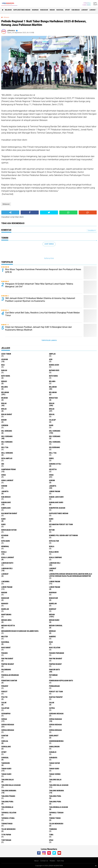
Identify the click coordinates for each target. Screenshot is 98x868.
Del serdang (7, 431)
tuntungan (6, 840)
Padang (4, 653)
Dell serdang (7, 453)
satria (52, 708)
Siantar (5, 736)
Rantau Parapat (56, 697)
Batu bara (6, 376)
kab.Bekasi (76, 10)
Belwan (5, 398)
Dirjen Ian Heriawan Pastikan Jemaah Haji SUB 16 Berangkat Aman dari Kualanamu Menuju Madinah (39, 328)
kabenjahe (6, 508)
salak (4, 703)
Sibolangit (54, 736)
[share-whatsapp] (68, 212)
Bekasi (4, 381)
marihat (53, 609)
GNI (3, 464)
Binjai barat (7, 414)
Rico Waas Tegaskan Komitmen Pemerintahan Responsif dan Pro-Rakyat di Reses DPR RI (43, 271)
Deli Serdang (7, 436)
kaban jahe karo (56, 497)
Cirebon (5, 425)
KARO (3, 524)
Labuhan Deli (7, 568)
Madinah (35, 10)
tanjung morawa (9, 791)
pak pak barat (7, 659)
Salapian (5, 708)
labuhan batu (7, 563)
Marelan (5, 609)
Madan (4, 593)
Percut (4, 692)
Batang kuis (54, 370)
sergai (4, 719)
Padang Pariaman (57, 653)
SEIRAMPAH (6, 714)
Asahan (5, 359)
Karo (51, 519)
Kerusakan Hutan (9, 530)
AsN (51, 359)
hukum (52, 480)
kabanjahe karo (56, 502)
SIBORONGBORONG (56, 741)
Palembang (6, 670)
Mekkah (52, 631)
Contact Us (44, 861)
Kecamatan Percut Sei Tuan (61, 524)
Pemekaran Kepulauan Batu (61, 681)
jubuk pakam (55, 491)
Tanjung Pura (55, 802)
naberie (52, 637)
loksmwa (5, 582)
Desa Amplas (7, 458)
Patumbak (53, 675)
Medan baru (54, 620)
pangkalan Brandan (10, 675)
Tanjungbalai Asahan (59, 807)
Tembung (53, 829)
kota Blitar (54, 541)
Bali (3, 365)
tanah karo (6, 769)
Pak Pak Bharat (56, 659)
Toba (51, 835)
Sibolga (5, 741)
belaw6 (52, 381)
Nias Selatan (55, 648)
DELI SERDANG (7, 442)
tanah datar (54, 763)
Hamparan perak (9, 469)
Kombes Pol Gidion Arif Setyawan (63, 535)
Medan (52, 10)
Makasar (5, 598)
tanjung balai (7, 780)
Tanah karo (54, 769)
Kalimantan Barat (9, 513)
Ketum (52, 530)
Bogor (4, 420)
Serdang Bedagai (56, 714)
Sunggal (5, 758)
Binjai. (52, 414)
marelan (53, 604)
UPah (51, 840)
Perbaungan (54, 686)
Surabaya (53, 758)
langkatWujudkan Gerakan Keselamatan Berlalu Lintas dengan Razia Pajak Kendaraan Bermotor (71, 575)
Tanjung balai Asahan (59, 785)
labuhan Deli (55, 563)
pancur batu (54, 670)
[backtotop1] (96, 866)
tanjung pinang (8, 796)
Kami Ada (60, 861)
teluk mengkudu (56, 824)
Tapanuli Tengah (56, 813)
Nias (51, 642)
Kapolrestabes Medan (22, 10)
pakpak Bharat (55, 664)
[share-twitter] (49, 212)
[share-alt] (10, 212)
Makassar (44, 10)
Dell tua (53, 453)
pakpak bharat (8, 664)
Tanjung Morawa (56, 791)
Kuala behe (54, 552)
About (36, 861)
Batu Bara (53, 376)
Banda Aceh (54, 365)
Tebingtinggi (7, 824)
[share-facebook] (30, 212)
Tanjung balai (55, 780)
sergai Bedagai (8, 725)
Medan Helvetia (8, 626)
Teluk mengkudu (8, 829)
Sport (68, 10)
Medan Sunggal (56, 626)
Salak (52, 703)
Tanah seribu (55, 774)
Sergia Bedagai (55, 730)
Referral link (49, 258)
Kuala (4, 552)
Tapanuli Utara (8, 818)
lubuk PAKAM (7, 587)
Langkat (5, 574)
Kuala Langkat (8, 557)
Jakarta (5, 491)
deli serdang (55, 431)
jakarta (53, 486)
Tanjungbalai (7, 807)
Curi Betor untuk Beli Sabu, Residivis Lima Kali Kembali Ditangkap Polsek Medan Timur (43, 314)
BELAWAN (8, 10)
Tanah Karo (6, 774)
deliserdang (54, 447)
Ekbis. (52, 458)
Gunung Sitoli (55, 464)
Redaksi (52, 861)
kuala (52, 546)
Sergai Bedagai (55, 725)
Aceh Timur (6, 354)
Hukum (4, 486)
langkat (85, 10)
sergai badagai (55, 719)
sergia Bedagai (8, 730)
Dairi (51, 425)
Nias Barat (6, 648)
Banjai (4, 370)
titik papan (6, 835)
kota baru (6, 541)
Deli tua (5, 447)
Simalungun (54, 747)
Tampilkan (92, 230)
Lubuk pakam (55, 587)
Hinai (51, 475)
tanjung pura (55, 796)
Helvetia (53, 469)
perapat (5, 686)
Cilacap (52, 420)
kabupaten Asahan (57, 508)
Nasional (60, 10)
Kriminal (5, 546)
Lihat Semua (49, 244)
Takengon (6, 763)
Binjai (52, 403)
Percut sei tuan (56, 692)
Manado (5, 604)
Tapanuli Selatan (9, 813)
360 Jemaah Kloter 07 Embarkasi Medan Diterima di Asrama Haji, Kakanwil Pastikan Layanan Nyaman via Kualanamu (40, 300)
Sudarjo (53, 752)
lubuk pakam (55, 582)
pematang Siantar (9, 681)
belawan (53, 387)
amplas (52, 354)
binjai (4, 403)
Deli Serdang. (55, 442)
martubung (6, 615)
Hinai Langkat (7, 480)
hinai (4, 475)
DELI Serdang (55, 436)
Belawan (6, 17)
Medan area (6, 620)
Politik (4, 697)
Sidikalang (6, 747)
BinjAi (4, 409)
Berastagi (53, 398)
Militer (5, 637)
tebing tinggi (55, 818)
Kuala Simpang (55, 557)
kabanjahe (6, 502)
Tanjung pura (7, 802)
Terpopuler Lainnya (49, 340)
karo (3, 519)
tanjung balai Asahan (11, 785)
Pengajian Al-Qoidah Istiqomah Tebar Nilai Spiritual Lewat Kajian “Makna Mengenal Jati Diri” (39, 285)
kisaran (5, 535)
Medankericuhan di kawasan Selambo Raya (20, 631)
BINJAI (52, 409)
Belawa (5, 387)
